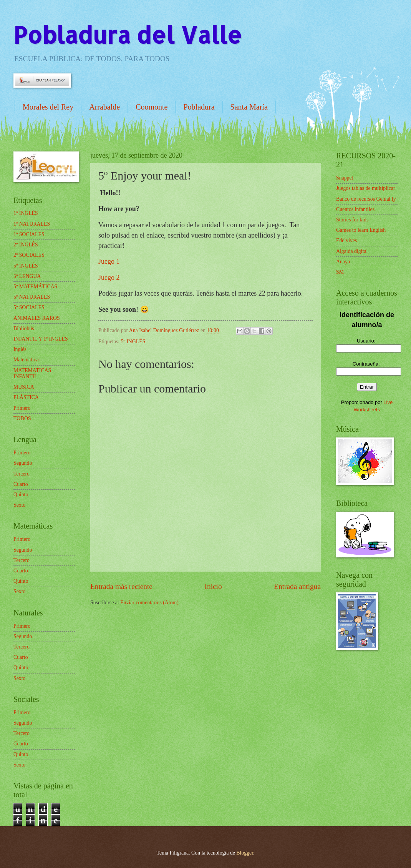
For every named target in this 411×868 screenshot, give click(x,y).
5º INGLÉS (133, 342)
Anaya (343, 262)
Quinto (21, 495)
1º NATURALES (32, 224)
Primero (22, 408)
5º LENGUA (27, 276)
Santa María (249, 107)
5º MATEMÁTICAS (35, 287)
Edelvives (346, 240)
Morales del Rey (48, 107)
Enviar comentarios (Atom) (149, 603)
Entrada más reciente (121, 586)
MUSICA (24, 387)
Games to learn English (361, 230)
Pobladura (199, 107)
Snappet (345, 178)
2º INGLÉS (26, 245)
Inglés (20, 349)
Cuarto (21, 484)
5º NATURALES (32, 297)
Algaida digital (352, 251)
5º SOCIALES (29, 307)
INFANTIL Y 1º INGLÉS (41, 339)
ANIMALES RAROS (37, 318)
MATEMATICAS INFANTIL (32, 374)
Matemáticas (27, 360)
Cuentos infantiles (355, 209)
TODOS (22, 418)
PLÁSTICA (26, 397)
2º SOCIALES (29, 255)
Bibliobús (24, 328)
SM (340, 272)
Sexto (19, 505)
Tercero (22, 474)
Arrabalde (104, 107)
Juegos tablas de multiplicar (366, 188)
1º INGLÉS (26, 213)
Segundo (23, 463)
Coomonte (152, 107)
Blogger (245, 853)
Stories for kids (352, 220)
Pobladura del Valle (128, 35)
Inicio (213, 586)
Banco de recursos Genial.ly (366, 199)
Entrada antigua (297, 586)
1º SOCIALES (29, 234)
